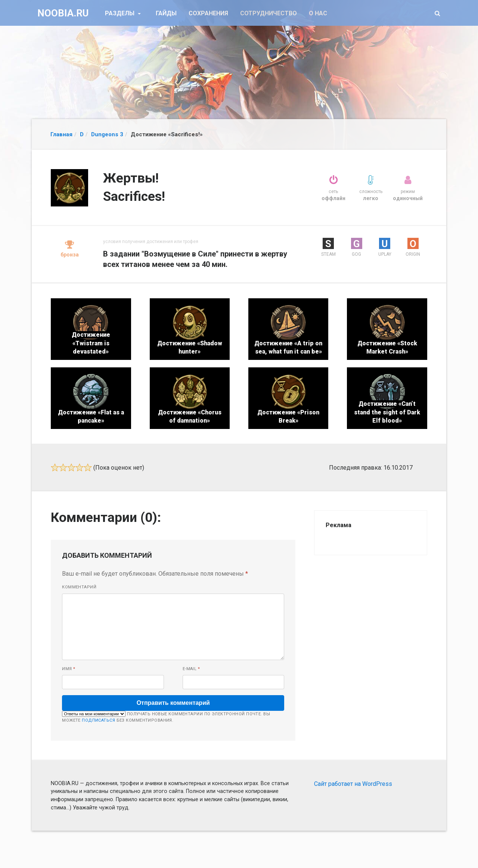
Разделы (120, 13)
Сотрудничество (269, 13)
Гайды (166, 13)
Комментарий (79, 587)
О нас (318, 13)
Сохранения (208, 13)
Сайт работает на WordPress (353, 784)
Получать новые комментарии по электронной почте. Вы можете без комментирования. (166, 717)
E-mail (191, 669)
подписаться (98, 720)
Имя (69, 669)
